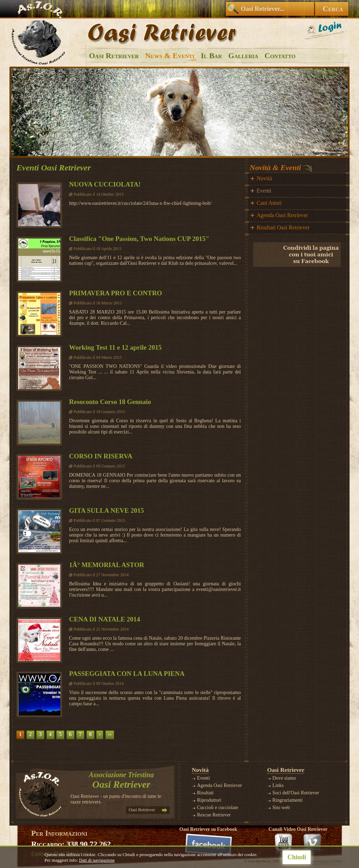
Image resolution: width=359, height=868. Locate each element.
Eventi (264, 191)
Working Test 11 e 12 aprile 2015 (115, 347)
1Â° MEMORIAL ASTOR (107, 565)
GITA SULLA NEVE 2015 (106, 510)
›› (110, 734)
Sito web (281, 808)
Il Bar (211, 56)
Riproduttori (209, 800)
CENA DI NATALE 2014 (105, 619)
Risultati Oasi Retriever (283, 227)
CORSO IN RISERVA (101, 456)
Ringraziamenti (287, 800)
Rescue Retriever (214, 815)
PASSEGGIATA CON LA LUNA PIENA (127, 674)
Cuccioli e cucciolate (218, 808)
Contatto (280, 56)
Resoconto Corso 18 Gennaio (110, 402)
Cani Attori (269, 203)
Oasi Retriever (114, 56)
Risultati (205, 793)
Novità (264, 178)
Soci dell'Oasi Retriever (296, 793)
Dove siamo (284, 778)
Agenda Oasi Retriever (282, 215)
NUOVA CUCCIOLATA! (105, 184)
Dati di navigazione (97, 860)
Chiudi (297, 857)
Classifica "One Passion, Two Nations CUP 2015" (139, 239)
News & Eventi (170, 56)
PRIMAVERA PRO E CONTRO (116, 293)
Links (278, 785)
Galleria (243, 56)
